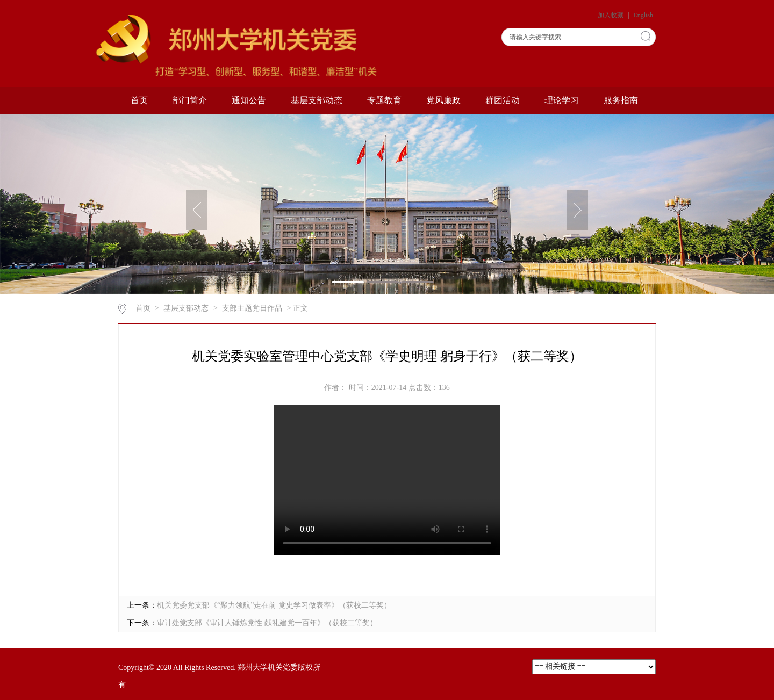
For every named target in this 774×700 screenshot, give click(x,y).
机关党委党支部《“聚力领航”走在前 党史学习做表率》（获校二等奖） (274, 605)
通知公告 (249, 100)
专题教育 (384, 100)
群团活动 (503, 100)
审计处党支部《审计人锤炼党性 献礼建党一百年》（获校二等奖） (267, 623)
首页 (139, 100)
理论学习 (562, 100)
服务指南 (621, 100)
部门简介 (190, 100)
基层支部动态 (317, 100)
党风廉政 (443, 100)
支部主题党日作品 (252, 308)
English (643, 15)
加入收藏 (611, 15)
